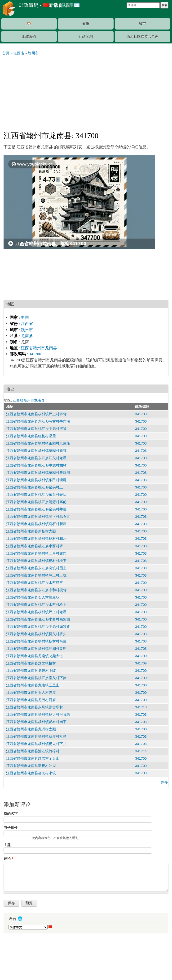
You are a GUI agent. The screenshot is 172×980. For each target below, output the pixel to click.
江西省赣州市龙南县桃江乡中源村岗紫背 (38, 627)
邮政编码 (29, 36)
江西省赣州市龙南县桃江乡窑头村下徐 (36, 678)
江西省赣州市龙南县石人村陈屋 (31, 693)
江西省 (27, 324)
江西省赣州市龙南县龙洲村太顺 (31, 729)
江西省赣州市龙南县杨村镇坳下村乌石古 (38, 517)
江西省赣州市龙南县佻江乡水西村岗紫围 (38, 619)
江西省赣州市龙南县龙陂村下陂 (31, 671)
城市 (142, 24)
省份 (86, 24)
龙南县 (27, 336)
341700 (35, 354)
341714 (141, 751)
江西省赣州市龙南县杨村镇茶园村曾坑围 (38, 473)
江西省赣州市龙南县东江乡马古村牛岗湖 (38, 421)
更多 (164, 782)
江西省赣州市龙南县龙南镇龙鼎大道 (35, 656)
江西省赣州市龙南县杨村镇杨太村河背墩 (38, 715)
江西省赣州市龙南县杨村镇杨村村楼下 (36, 561)
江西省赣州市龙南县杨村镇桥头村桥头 (36, 634)
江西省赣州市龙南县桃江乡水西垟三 (35, 583)
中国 (25, 318)
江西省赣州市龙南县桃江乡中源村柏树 (36, 465)
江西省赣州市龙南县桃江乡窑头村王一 (36, 487)
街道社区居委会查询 (143, 36)
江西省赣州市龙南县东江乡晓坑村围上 (36, 568)
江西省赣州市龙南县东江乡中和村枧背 (36, 590)
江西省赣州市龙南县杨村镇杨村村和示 (36, 539)
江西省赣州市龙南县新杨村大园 (31, 531)
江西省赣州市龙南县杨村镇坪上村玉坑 (36, 575)
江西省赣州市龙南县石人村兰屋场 (33, 597)
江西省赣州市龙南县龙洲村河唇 (31, 700)
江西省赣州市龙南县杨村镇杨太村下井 (36, 744)
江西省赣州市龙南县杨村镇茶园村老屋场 (38, 443)
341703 (141, 414)
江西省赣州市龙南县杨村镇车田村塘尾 (36, 480)
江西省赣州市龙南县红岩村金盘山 (33, 758)
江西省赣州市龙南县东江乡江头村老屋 (36, 458)
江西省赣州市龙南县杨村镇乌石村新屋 (36, 524)
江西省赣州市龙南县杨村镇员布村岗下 (36, 722)
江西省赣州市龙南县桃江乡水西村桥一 (36, 546)
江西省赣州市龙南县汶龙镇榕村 (31, 663)
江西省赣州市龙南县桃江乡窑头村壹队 (36, 495)
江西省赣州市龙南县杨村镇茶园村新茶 (36, 451)
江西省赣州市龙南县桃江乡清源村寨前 (36, 502)
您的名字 (11, 814)
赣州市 (27, 330)
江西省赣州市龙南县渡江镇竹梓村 (33, 751)
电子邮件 (11, 828)
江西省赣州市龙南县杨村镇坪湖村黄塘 (36, 649)
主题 (7, 845)
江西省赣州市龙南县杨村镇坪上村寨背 (36, 414)
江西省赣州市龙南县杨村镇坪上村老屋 (36, 612)
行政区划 (86, 36)
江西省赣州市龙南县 (39, 348)
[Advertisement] (86, 91)
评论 (8, 859)
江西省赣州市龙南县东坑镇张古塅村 (35, 707)
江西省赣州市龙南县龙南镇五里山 (33, 685)
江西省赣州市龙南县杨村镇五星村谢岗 (36, 553)
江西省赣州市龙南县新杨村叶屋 (31, 766)
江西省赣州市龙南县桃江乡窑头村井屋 (36, 509)
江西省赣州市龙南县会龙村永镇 (31, 773)
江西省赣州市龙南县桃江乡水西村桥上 (36, 605)
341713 (141, 707)
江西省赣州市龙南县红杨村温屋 (31, 436)
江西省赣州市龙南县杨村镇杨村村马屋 (36, 641)
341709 (141, 663)
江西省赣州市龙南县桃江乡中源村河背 (36, 429)
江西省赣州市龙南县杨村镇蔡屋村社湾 (36, 736)
